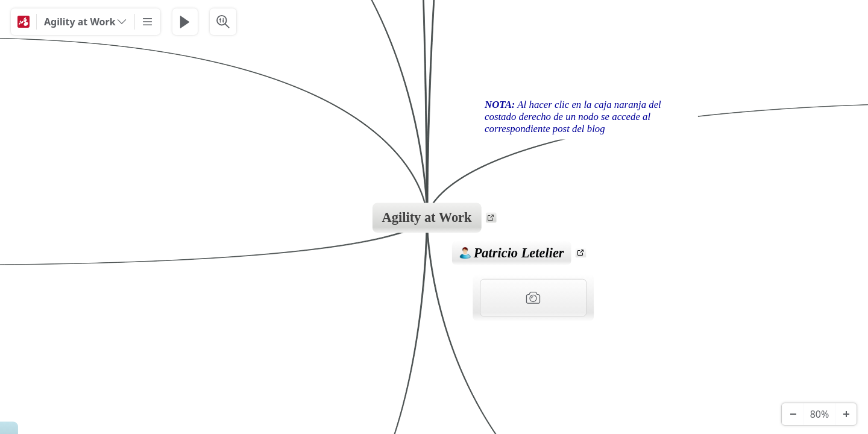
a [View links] (493, 219)
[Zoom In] (846, 414)
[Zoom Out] (793, 414)
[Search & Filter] (223, 22)
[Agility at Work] (86, 22)
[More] (148, 22)
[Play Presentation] (185, 22)
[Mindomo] (24, 22)
